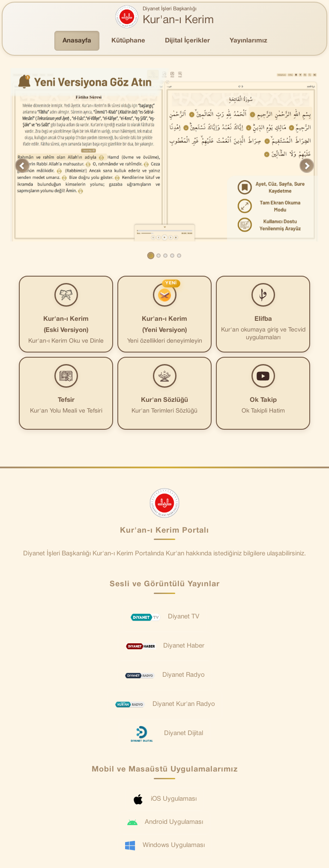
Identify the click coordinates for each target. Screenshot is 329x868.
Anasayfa (77, 41)
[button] (22, 166)
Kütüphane (128, 41)
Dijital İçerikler (187, 41)
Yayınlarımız (248, 41)
